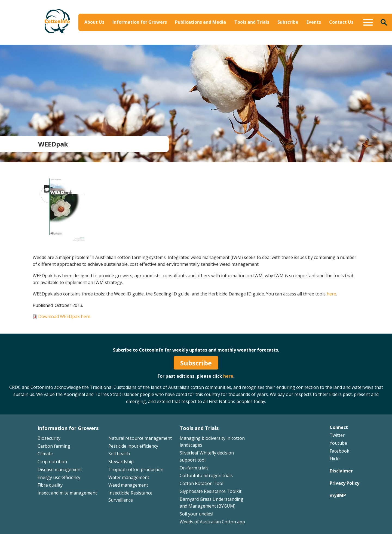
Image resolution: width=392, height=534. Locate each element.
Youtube (338, 443)
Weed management (128, 485)
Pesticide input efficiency (133, 446)
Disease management (60, 469)
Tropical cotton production (136, 469)
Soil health (119, 454)
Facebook (339, 451)
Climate (45, 454)
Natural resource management (140, 438)
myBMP (338, 495)
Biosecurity (49, 438)
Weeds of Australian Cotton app (212, 522)
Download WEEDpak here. (65, 316)
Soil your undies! (196, 514)
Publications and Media (200, 22)
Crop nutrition (52, 462)
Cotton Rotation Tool (201, 483)
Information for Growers (140, 22)
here (331, 294)
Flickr (335, 459)
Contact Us (341, 22)
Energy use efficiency (59, 477)
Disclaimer (341, 471)
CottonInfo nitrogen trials (206, 475)
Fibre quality (50, 485)
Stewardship (121, 462)
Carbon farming (54, 446)
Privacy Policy (344, 483)
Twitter (337, 435)
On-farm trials (194, 468)
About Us (94, 22)
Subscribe (288, 22)
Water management (129, 477)
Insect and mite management (67, 493)
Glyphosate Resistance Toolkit (211, 491)
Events (314, 22)
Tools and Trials (252, 22)
